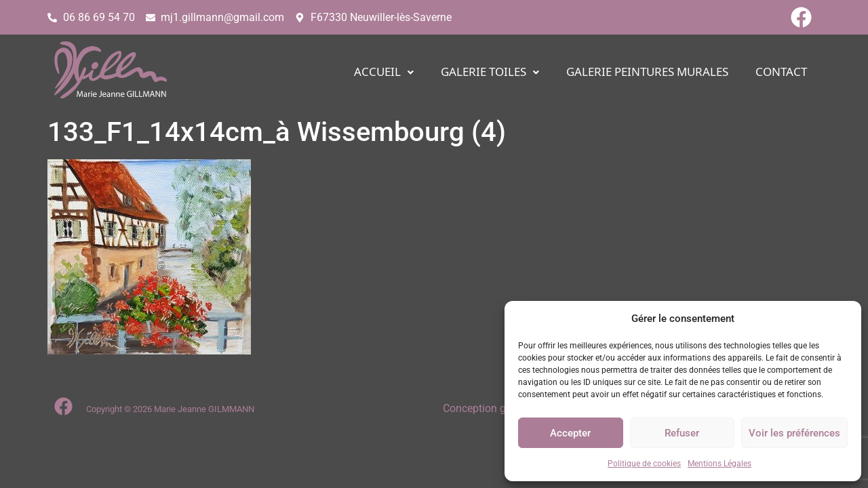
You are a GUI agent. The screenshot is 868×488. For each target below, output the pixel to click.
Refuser (682, 433)
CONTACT (781, 72)
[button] (384, 72)
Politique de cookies (644, 464)
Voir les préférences (794, 433)
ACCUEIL (384, 72)
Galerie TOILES (490, 72)
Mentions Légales (719, 464)
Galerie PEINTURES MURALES (647, 72)
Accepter (570, 433)
